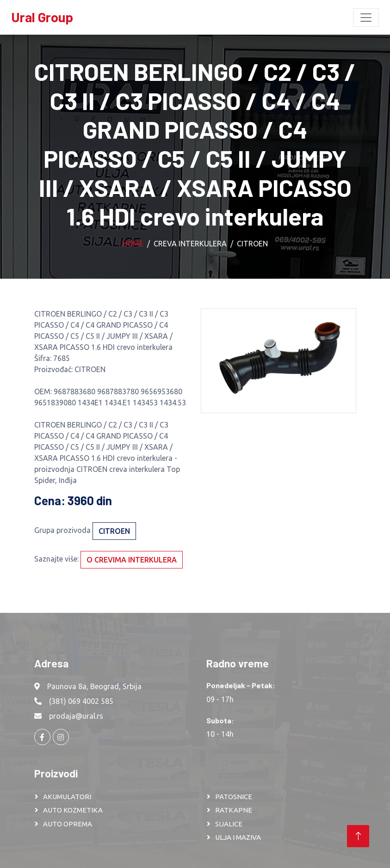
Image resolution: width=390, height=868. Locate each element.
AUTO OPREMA (68, 824)
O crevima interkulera (132, 560)
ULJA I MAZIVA (238, 837)
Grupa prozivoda (62, 530)
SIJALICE (229, 824)
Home (133, 244)
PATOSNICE (234, 797)
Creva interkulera (190, 244)
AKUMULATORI (67, 797)
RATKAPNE (234, 810)
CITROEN (252, 244)
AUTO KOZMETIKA (73, 810)
